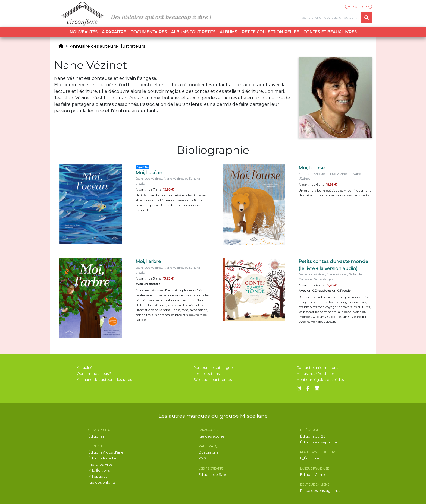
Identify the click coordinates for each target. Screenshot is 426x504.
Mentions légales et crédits (320, 380)
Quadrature (209, 452)
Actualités (86, 368)
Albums (228, 32)
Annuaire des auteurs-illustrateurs (107, 46)
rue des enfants (102, 482)
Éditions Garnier (314, 475)
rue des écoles (211, 436)
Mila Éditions (99, 470)
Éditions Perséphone (319, 442)
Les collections (206, 374)
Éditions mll (98, 436)
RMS (202, 458)
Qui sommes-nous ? (94, 374)
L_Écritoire (310, 458)
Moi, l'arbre (148, 261)
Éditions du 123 (313, 436)
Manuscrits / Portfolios (315, 374)
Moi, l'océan (149, 173)
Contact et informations (317, 368)
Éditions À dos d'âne (106, 452)
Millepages (98, 476)
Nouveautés (84, 32)
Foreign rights (358, 6)
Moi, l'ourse (312, 168)
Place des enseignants (320, 491)
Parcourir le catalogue (213, 368)
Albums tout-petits (193, 32)
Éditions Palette (102, 458)
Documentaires (149, 32)
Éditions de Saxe (213, 475)
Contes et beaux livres (330, 32)
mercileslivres (100, 465)
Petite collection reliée (270, 32)
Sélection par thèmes (213, 380)
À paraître (114, 32)
